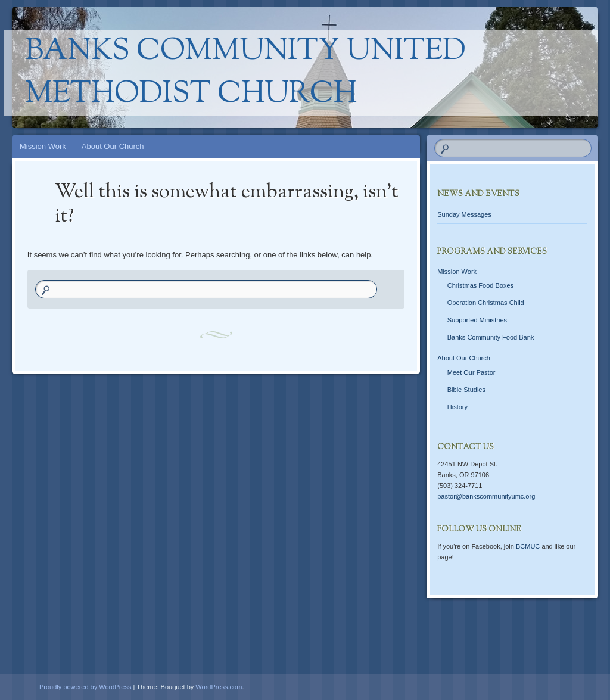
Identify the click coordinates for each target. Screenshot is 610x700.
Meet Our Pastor (471, 372)
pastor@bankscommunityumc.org (486, 496)
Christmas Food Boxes (480, 285)
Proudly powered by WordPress (85, 687)
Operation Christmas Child (486, 303)
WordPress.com (219, 687)
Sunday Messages (464, 214)
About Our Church (113, 146)
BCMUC (528, 546)
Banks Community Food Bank (491, 337)
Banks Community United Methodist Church (245, 73)
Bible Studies (466, 390)
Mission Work (43, 146)
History (457, 407)
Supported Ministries (477, 320)
